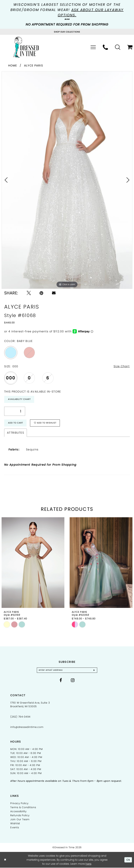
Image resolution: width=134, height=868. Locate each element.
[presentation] (33, 563)
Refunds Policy (20, 816)
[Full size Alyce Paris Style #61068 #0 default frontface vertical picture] (67, 180)
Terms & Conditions (23, 807)
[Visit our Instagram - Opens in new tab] (73, 680)
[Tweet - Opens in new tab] (29, 293)
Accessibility (18, 811)
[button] (93, 47)
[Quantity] (15, 411)
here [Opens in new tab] (88, 864)
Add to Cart (16, 423)
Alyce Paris (33, 66)
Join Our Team (20, 820)
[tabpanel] (67, 180)
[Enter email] (67, 670)
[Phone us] (105, 47)
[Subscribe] (94, 670)
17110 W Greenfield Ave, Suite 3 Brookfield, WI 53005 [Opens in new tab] (30, 705)
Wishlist (15, 824)
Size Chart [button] (122, 366)
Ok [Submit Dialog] (128, 860)
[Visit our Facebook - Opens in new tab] (61, 680)
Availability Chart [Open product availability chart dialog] (19, 399)
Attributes (16, 433)
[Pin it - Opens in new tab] (41, 293)
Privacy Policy (19, 803)
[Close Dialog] (5, 860)
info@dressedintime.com (27, 727)
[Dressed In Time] (26, 47)
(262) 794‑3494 (20, 717)
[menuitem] (93, 47)
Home (13, 66)
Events (15, 828)
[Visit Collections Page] (67, 32)
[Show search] (118, 47)
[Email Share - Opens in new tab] (54, 293)
